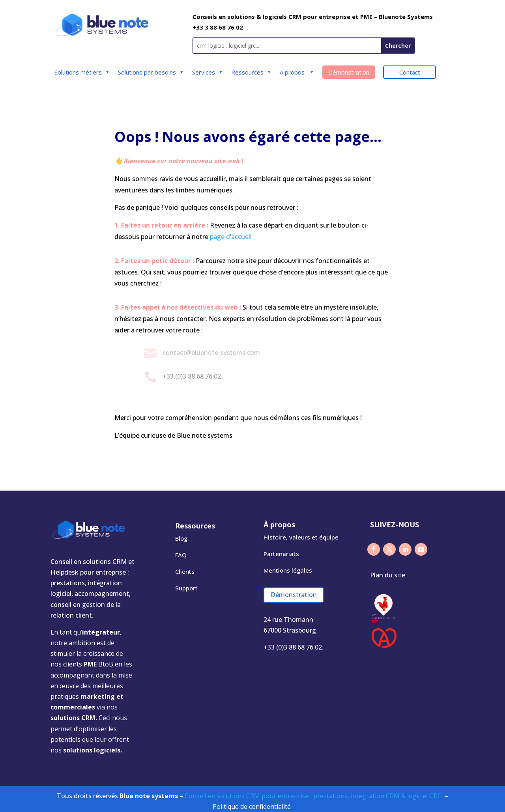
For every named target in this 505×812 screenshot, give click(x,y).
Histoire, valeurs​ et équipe (301, 537)
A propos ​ (297, 72)
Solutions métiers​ (82, 72)
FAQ (181, 555)
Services (208, 72)
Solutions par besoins (151, 72)
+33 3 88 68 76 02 (218, 27)
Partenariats (281, 554)
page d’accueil (231, 237)
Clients (185, 571)
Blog (181, 538)
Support (186, 588)
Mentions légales (288, 570)
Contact (410, 72)
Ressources (252, 72)
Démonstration (349, 72)
